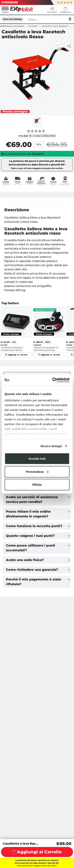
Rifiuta (37, 485)
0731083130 (10, 2)
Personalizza (37, 471)
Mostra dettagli (51, 446)
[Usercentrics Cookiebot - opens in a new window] (53, 380)
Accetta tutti (37, 459)
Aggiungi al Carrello (39, 852)
